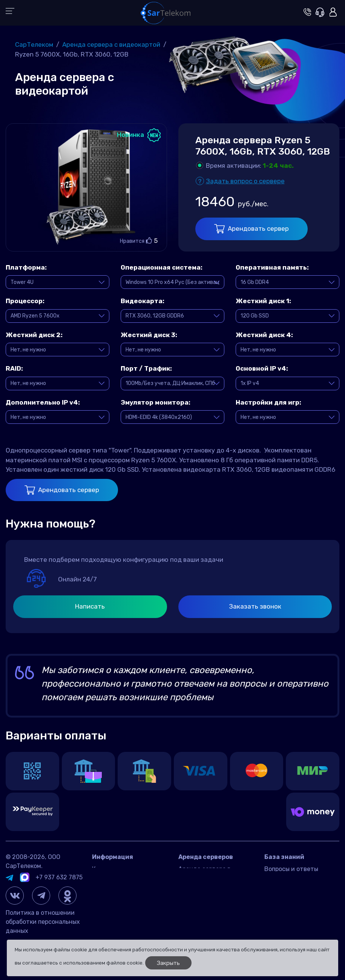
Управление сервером (296, 892)
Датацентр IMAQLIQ (121, 880)
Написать (90, 606)
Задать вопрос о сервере (245, 181)
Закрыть (168, 963)
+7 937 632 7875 (59, 877)
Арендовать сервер (251, 229)
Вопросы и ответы (291, 869)
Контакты (107, 869)
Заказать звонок (255, 606)
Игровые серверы (290, 880)
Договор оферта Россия (127, 892)
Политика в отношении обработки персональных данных (43, 922)
